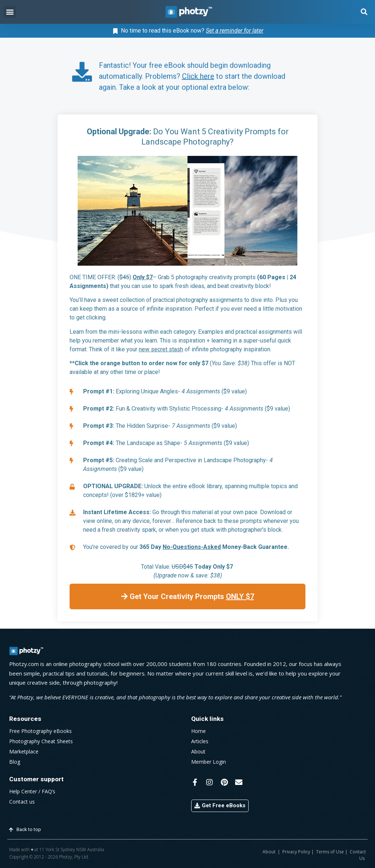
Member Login (209, 762)
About (198, 751)
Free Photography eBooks (40, 731)
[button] (10, 12)
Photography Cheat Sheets (41, 741)
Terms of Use (330, 852)
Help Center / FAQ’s (32, 791)
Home (198, 731)
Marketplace (24, 751)
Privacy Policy (296, 852)
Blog (15, 762)
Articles (200, 741)
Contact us (22, 802)
